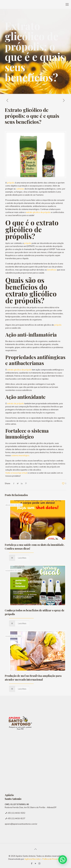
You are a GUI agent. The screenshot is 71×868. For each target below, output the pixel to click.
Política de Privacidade (52, 859)
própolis (11, 183)
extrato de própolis (16, 403)
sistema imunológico (20, 455)
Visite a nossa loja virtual (16, 473)
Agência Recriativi (33, 859)
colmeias (20, 189)
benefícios (52, 270)
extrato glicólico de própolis (38, 212)
